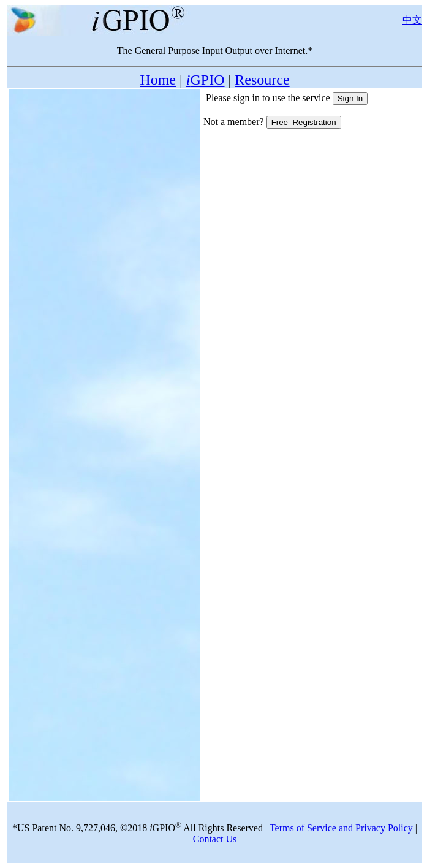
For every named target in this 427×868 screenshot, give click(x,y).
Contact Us (215, 839)
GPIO (206, 80)
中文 (412, 20)
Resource (262, 80)
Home (158, 80)
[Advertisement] (104, 169)
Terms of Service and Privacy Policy (341, 828)
